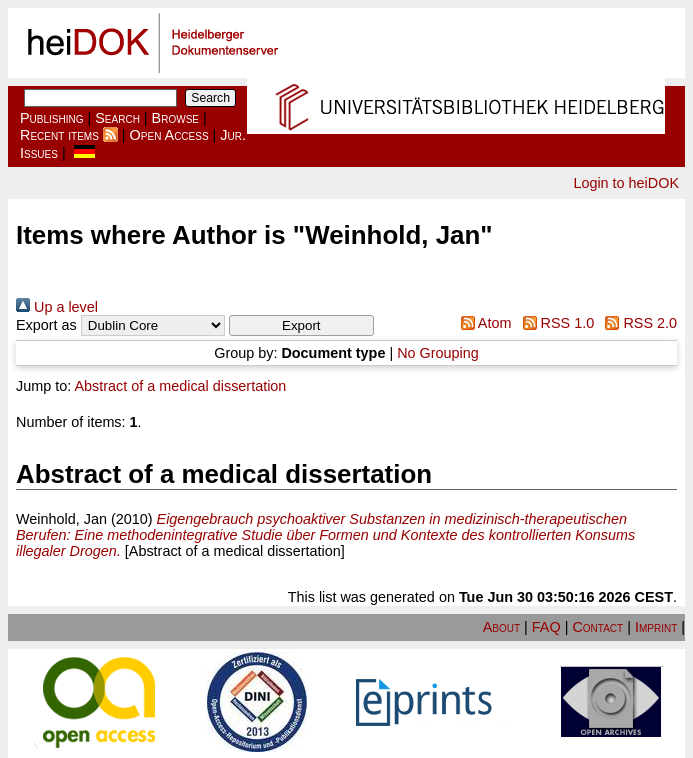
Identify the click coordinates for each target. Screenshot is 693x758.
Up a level (57, 307)
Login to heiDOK (626, 183)
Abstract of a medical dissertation (180, 386)
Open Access (169, 135)
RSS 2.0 (637, 323)
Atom (482, 323)
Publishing (52, 118)
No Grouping (438, 353)
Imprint (656, 627)
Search (117, 118)
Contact (597, 627)
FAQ (546, 627)
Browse (175, 118)
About (501, 627)
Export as (46, 325)
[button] (301, 325)
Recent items (59, 135)
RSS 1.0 (554, 323)
